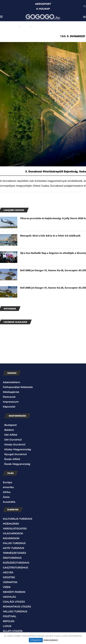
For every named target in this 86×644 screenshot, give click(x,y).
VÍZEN (7, 587)
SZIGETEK (9, 577)
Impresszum (11, 402)
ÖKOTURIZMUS (12, 558)
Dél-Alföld (11, 435)
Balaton (9, 430)
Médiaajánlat (11, 392)
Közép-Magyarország (18, 449)
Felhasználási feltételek (18, 387)
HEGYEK (8, 572)
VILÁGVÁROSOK (13, 533)
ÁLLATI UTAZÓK (13, 631)
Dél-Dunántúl (13, 440)
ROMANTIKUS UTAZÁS (17, 607)
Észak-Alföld (12, 459)
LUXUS (7, 626)
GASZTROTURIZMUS (15, 568)
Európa (7, 482)
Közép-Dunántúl (15, 444)
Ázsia (6, 497)
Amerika (8, 487)
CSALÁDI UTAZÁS (14, 602)
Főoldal (12, 27)
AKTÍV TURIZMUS (14, 548)
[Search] (85, 6)
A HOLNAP (43, 9)
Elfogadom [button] (36, 640)
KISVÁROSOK (11, 538)
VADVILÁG (9, 597)
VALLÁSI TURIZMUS (15, 611)
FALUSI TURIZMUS (14, 543)
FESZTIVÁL (10, 616)
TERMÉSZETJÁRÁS (14, 553)
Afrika (7, 492)
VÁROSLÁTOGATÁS (15, 529)
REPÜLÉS (9, 621)
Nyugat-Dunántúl (16, 454)
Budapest (11, 425)
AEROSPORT (43, 4)
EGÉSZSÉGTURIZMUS (16, 563)
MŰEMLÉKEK (11, 524)
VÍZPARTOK (10, 582)
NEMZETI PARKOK (14, 592)
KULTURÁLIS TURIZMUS (18, 519)
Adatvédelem (12, 382)
